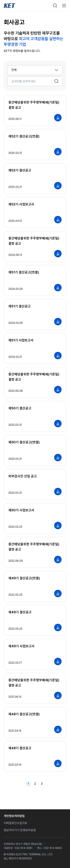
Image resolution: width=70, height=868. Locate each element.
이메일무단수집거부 (15, 823)
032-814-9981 (24, 848)
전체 (14, 70)
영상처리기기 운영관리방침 (20, 830)
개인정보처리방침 (14, 816)
